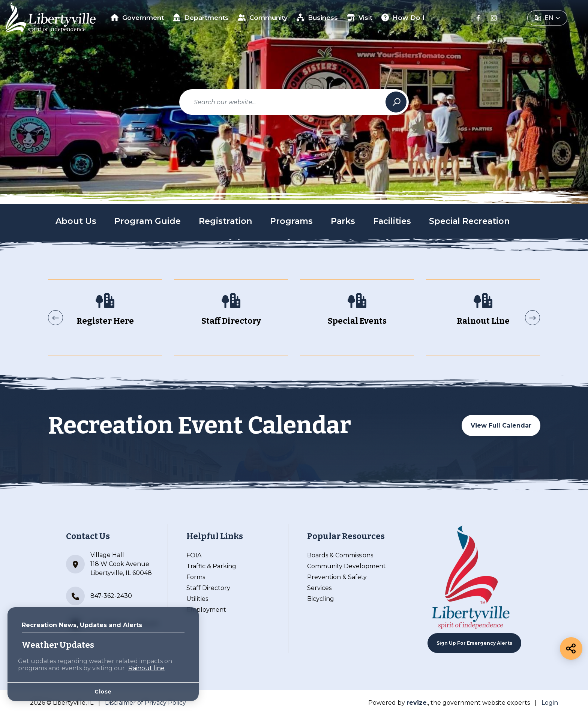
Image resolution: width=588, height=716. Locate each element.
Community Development (346, 566)
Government (137, 18)
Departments (201, 17)
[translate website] (547, 18)
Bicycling (321, 599)
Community (263, 17)
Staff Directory (208, 588)
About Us (76, 221)
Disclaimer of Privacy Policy (145, 703)
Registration (225, 221)
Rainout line (146, 668)
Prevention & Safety (337, 577)
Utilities (197, 599)
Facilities (392, 221)
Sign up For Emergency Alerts (474, 643)
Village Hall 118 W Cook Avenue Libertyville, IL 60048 (109, 564)
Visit (360, 17)
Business (317, 17)
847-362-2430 (99, 596)
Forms (196, 577)
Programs (291, 221)
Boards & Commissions (340, 555)
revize (417, 703)
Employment (206, 610)
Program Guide (148, 221)
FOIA (194, 555)
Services (319, 588)
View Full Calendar (501, 426)
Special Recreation (469, 221)
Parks (343, 221)
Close (103, 692)
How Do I (403, 17)
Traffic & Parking (211, 566)
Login (550, 703)
